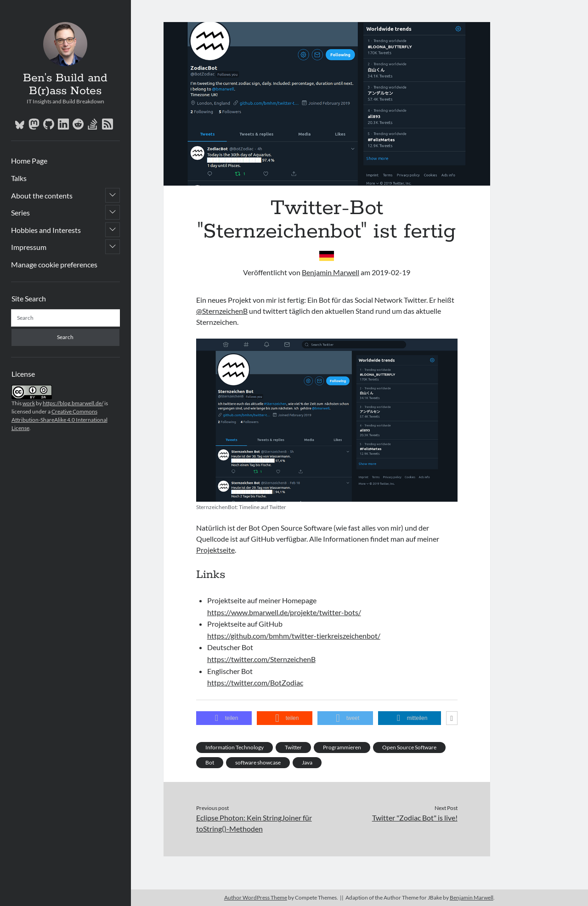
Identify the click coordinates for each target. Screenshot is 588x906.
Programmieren (342, 747)
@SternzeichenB (222, 311)
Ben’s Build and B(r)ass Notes (65, 85)
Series (20, 212)
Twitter (293, 747)
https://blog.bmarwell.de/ (73, 403)
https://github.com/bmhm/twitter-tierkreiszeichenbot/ (294, 636)
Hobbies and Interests (46, 230)
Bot (210, 762)
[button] (224, 718)
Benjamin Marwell (331, 272)
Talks (19, 178)
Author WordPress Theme (256, 898)
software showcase (258, 762)
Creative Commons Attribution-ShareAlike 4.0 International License (59, 420)
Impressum (29, 247)
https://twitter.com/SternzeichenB (261, 659)
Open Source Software (409, 747)
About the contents (42, 195)
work (29, 403)
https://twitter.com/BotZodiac (255, 682)
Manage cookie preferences (54, 264)
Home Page (29, 161)
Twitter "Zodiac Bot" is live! (415, 818)
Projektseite (215, 550)
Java (307, 762)
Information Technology (235, 747)
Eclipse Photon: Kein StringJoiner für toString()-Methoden (254, 823)
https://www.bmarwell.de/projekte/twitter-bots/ (284, 612)
